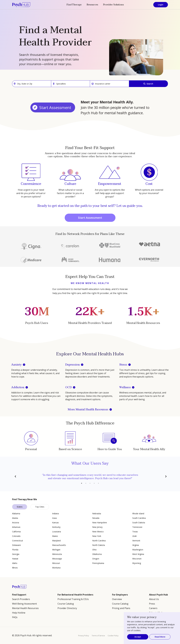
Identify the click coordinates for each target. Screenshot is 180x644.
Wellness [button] (125, 387)
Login (161, 5)
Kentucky (56, 527)
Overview (117, 599)
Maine (55, 536)
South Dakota (139, 523)
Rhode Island (138, 513)
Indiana (55, 513)
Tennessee (137, 527)
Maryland (56, 541)
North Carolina (99, 541)
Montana (56, 568)
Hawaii (15, 559)
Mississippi (57, 559)
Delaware (16, 545)
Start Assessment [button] (55, 107)
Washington (138, 550)
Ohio (94, 550)
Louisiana (57, 532)
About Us (154, 599)
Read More (160, 637)
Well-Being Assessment (24, 604)
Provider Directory (67, 608)
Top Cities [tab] (40, 507)
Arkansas (16, 527)
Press (152, 604)
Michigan (56, 550)
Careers (153, 608)
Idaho (15, 563)
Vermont (136, 541)
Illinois (15, 568)
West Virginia (138, 554)
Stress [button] (123, 365)
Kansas (55, 523)
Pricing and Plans (121, 608)
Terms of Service (98, 636)
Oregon (96, 559)
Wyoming (137, 563)
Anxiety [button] (16, 365)
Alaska (15, 518)
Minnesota (57, 554)
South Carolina (139, 518)
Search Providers (21, 599)
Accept (138, 637)
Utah (135, 536)
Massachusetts (59, 545)
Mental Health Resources (25, 608)
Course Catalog (66, 604)
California (16, 532)
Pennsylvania (98, 563)
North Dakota (99, 545)
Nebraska (97, 513)
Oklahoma (97, 554)
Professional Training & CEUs (73, 599)
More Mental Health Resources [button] (88, 410)
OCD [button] (68, 387)
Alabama (16, 513)
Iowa (54, 518)
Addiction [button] (18, 387)
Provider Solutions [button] (113, 5)
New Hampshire (100, 523)
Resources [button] (92, 5)
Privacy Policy (84, 636)
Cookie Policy (113, 636)
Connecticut (18, 541)
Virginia (136, 545)
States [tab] (20, 507)
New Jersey (97, 527)
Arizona (16, 523)
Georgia (16, 554)
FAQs (15, 617)
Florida (15, 550)
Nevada (96, 518)
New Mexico (98, 532)
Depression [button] (72, 365)
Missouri (56, 563)
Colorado (16, 536)
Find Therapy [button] (74, 5)
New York (97, 536)
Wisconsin (137, 559)
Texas (135, 532)
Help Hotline (19, 613)
